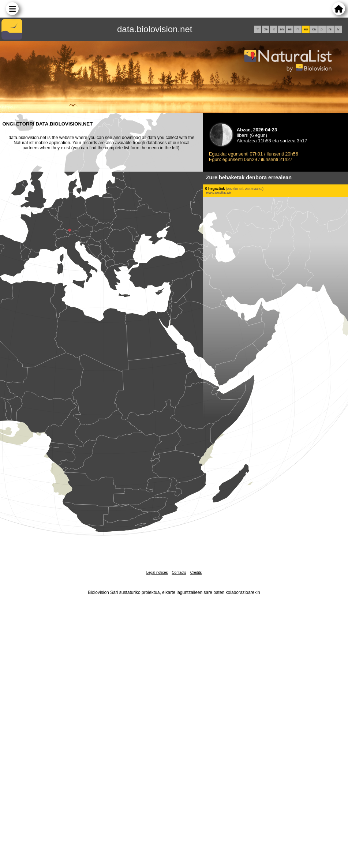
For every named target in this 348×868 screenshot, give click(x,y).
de (266, 29)
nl (298, 29)
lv (338, 29)
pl (322, 29)
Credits (196, 573)
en (282, 29)
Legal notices (157, 573)
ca (314, 29)
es (290, 29)
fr (258, 29)
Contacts (179, 573)
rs (330, 29)
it (274, 29)
